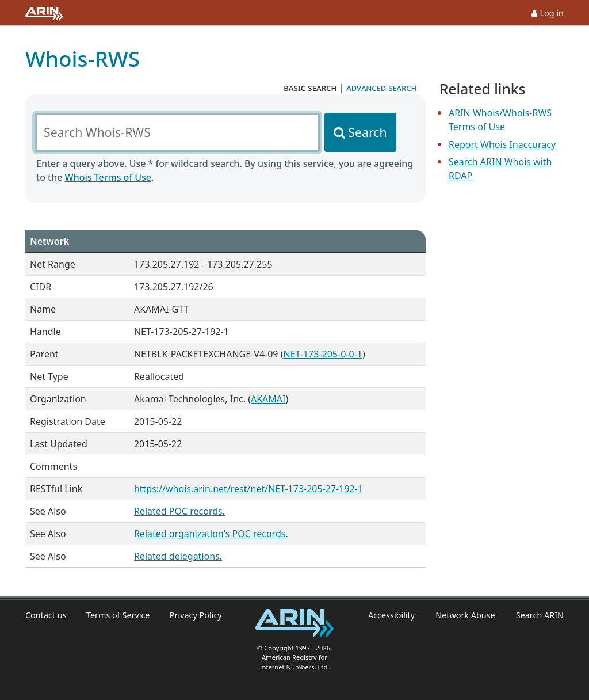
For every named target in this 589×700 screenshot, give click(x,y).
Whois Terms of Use (108, 177)
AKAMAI (268, 399)
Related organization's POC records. (211, 534)
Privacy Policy (196, 615)
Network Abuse (465, 615)
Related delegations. (178, 556)
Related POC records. (179, 511)
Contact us (46, 615)
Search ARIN (540, 615)
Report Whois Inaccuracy (502, 144)
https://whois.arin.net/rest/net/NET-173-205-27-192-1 (248, 489)
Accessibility (391, 615)
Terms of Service (118, 615)
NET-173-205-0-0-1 (322, 354)
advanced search (381, 87)
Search (367, 132)
